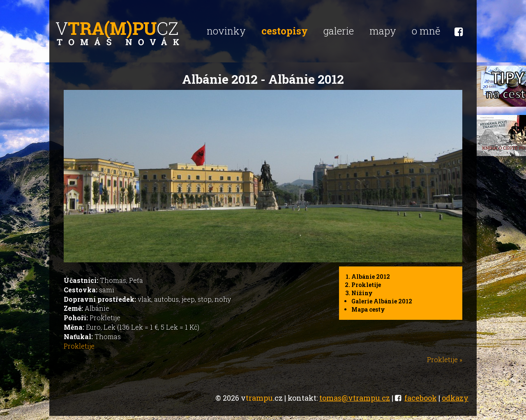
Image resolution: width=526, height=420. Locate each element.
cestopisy (285, 31)
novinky (226, 31)
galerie (339, 31)
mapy (383, 31)
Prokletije (366, 285)
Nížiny (362, 293)
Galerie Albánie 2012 (382, 301)
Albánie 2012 (371, 277)
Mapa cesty (368, 309)
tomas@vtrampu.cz (355, 398)
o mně (426, 31)
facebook (421, 398)
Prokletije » (445, 359)
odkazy (455, 398)
